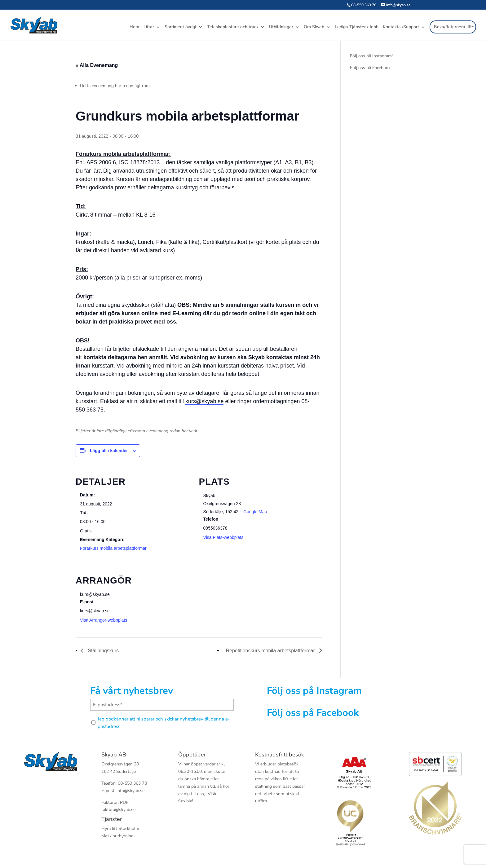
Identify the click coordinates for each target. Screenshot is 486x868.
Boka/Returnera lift (453, 27)
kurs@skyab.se (204, 401)
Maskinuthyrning (117, 836)
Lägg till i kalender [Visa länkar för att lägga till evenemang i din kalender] (109, 451)
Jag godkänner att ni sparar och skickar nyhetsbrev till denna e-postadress (164, 723)
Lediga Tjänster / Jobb (357, 28)
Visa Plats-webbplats (223, 537)
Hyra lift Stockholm (120, 828)
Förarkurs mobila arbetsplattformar (113, 548)
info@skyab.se (130, 791)
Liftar (149, 28)
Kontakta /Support (401, 28)
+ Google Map (253, 512)
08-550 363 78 (364, 5)
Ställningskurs (103, 651)
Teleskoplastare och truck (233, 28)
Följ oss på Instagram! (371, 56)
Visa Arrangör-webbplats (104, 620)
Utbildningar (281, 28)
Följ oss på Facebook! (371, 68)
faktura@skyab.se (118, 810)
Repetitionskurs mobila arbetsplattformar (271, 651)
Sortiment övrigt (181, 28)
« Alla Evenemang (97, 65)
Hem (134, 28)
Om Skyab (314, 28)
